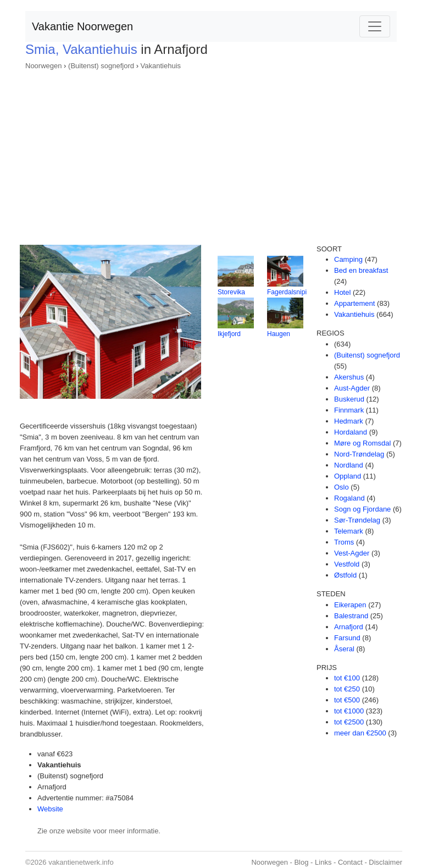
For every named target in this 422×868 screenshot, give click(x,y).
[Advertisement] (211, 154)
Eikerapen (350, 605)
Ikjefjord (229, 334)
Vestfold (347, 564)
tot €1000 (349, 711)
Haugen (279, 334)
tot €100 (347, 678)
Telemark (349, 531)
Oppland (348, 476)
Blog (301, 862)
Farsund (347, 638)
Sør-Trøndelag (357, 520)
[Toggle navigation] (375, 26)
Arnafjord (349, 627)
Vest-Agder (352, 553)
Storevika (231, 292)
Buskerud (349, 399)
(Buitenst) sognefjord (101, 66)
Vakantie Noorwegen (82, 26)
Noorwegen (44, 66)
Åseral (344, 649)
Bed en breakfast (361, 270)
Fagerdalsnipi (287, 292)
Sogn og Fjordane (362, 509)
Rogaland (349, 498)
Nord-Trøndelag (359, 454)
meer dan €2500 (360, 733)
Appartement (354, 303)
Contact (350, 862)
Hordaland (351, 432)
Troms (344, 542)
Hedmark (349, 421)
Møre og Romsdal (362, 443)
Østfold (345, 575)
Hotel (342, 292)
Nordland (349, 465)
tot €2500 (349, 722)
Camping (348, 259)
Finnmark (349, 410)
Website (50, 809)
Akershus (349, 377)
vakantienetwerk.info (81, 862)
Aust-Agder (352, 388)
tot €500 (347, 700)
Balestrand (351, 616)
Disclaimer (385, 862)
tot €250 (347, 689)
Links (323, 862)
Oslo (342, 487)
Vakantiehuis (161, 66)
